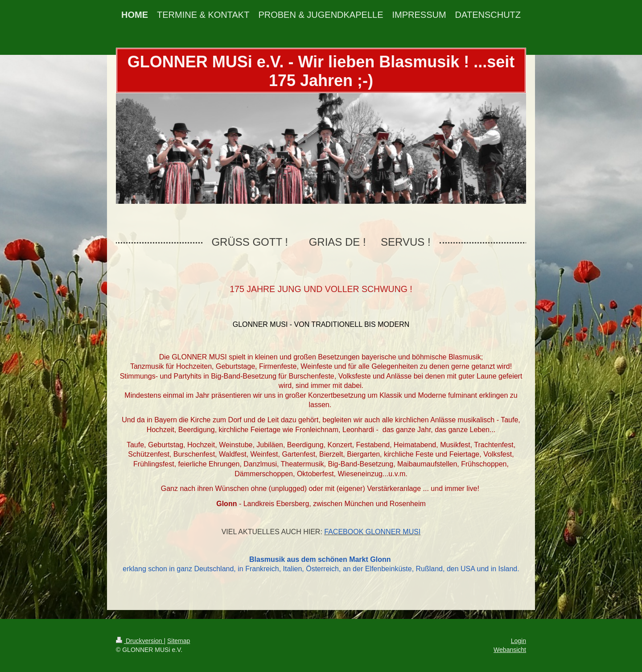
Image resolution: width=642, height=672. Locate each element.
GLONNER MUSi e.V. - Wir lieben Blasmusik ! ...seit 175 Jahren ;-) (321, 71)
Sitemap (179, 641)
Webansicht (510, 650)
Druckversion (140, 641)
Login (519, 641)
